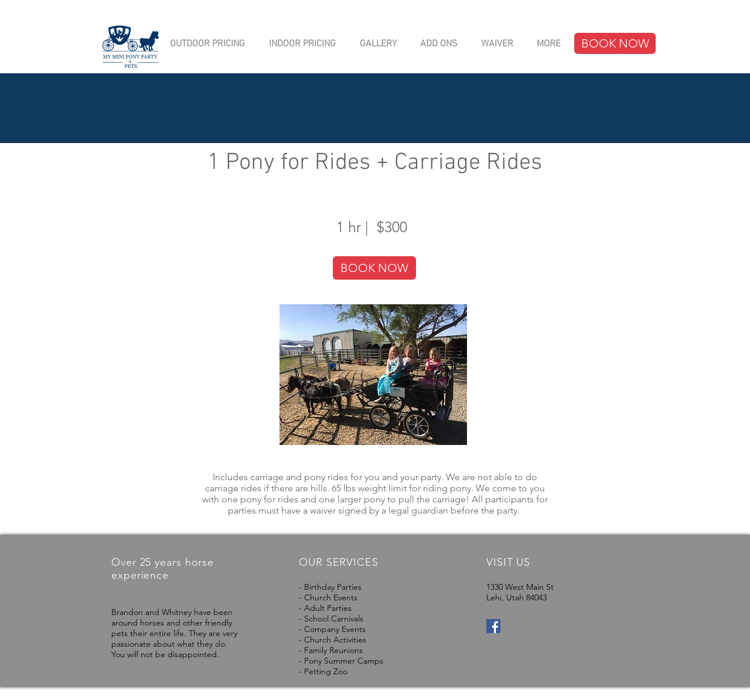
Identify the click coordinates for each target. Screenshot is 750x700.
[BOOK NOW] (615, 43)
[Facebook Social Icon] (493, 626)
